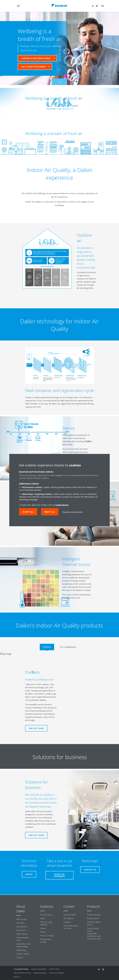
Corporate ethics (40, 973)
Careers (20, 957)
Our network (22, 927)
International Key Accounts (71, 927)
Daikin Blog (21, 950)
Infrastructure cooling (46, 941)
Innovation (21, 930)
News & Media (23, 954)
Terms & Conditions (57, 973)
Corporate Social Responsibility (23, 945)
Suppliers (67, 922)
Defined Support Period (94, 923)
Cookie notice (54, 969)
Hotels (43, 932)
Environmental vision (22, 939)
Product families (94, 915)
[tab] (47, 647)
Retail (42, 918)
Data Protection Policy (22, 973)
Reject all (50, 512)
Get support (68, 918)
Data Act (17, 977)
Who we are (21, 919)
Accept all (28, 512)
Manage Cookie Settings (73, 512)
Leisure (43, 928)
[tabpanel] (59, 697)
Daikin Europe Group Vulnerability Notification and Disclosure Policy (94, 934)
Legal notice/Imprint (39, 969)
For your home (46, 915)
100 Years (21, 923)
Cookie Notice (62, 505)
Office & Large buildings (46, 923)
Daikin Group (22, 934)
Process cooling (47, 936)
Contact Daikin (70, 915)
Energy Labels (93, 918)
